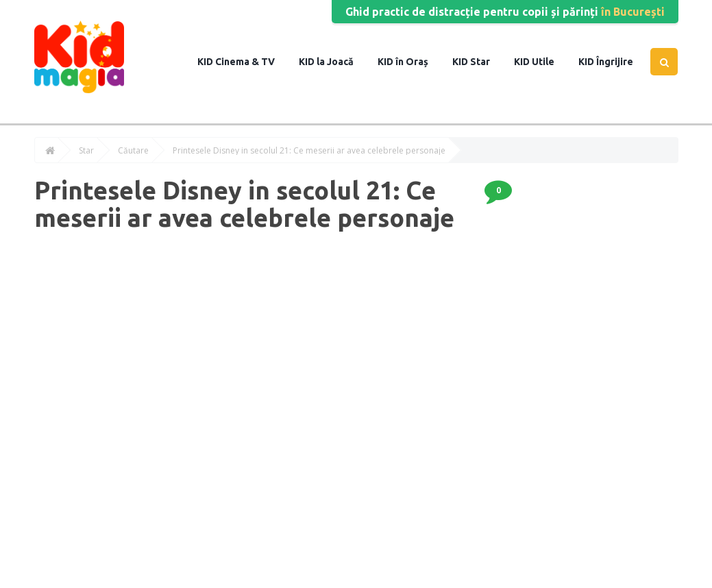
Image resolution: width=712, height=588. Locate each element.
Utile (542, 62)
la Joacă (334, 62)
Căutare (133, 151)
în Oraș (411, 62)
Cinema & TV (244, 62)
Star (479, 62)
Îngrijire (614, 62)
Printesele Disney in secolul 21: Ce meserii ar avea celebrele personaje (309, 151)
